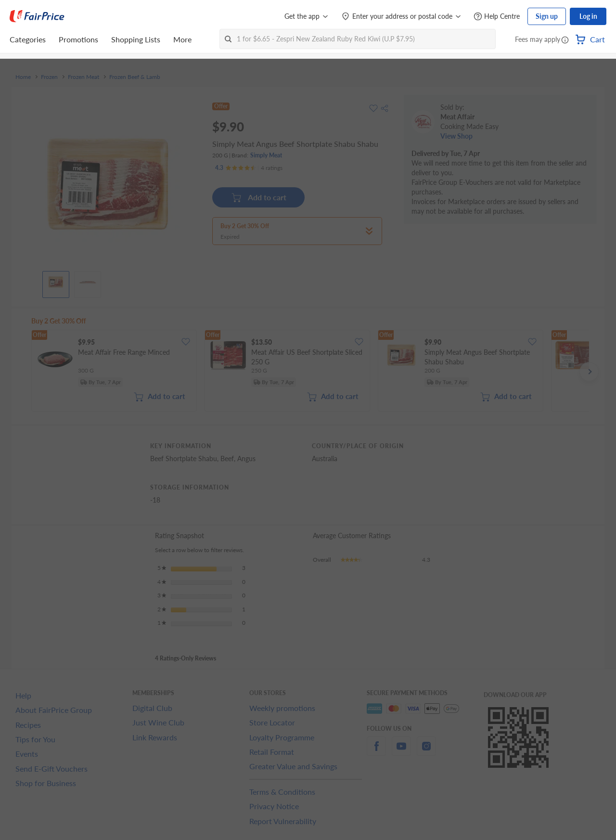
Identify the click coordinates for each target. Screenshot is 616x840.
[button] (565, 40)
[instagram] (426, 752)
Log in (588, 16)
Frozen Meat (83, 77)
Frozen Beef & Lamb (135, 77)
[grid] (310, 372)
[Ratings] (249, 168)
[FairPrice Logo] (37, 16)
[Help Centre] (497, 17)
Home (23, 77)
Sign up (547, 16)
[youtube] (401, 752)
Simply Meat (266, 155)
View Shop (456, 136)
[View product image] (56, 282)
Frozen (49, 77)
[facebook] (376, 752)
